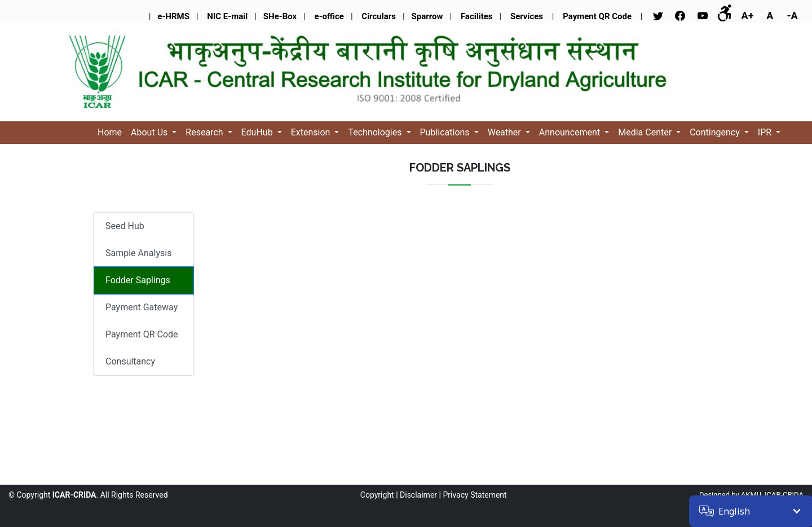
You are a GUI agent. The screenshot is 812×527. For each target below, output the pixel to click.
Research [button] (205, 132)
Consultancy (130, 361)
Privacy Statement (475, 495)
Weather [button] (506, 132)
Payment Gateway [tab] (142, 307)
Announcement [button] (571, 132)
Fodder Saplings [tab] (138, 280)
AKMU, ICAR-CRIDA (772, 495)
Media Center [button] (646, 132)
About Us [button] (150, 132)
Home (110, 132)
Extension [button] (312, 132)
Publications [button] (446, 132)
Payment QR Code (142, 334)
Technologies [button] (376, 132)
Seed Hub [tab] (125, 226)
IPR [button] (766, 132)
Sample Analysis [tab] (138, 253)
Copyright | (379, 495)
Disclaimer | (420, 495)
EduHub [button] (258, 132)
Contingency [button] (716, 132)
